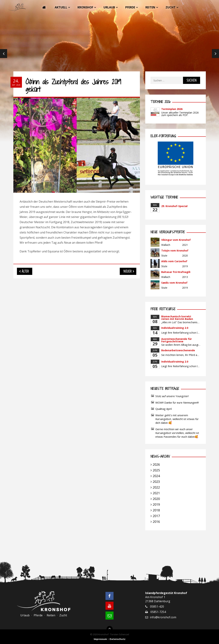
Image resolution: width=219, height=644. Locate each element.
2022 (156, 487)
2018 (156, 510)
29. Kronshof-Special (174, 206)
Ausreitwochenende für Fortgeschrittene (177, 340)
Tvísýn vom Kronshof (175, 251)
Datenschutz (118, 639)
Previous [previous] (4, 54)
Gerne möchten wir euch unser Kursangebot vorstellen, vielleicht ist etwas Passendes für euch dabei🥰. (177, 433)
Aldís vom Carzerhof (174, 261)
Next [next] (215, 54)
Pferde (130, 7)
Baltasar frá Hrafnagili (176, 272)
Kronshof (85, 7)
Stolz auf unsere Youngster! (172, 396)
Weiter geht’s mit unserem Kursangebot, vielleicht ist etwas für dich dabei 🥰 (177, 419)
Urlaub (109, 7)
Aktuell (61, 7)
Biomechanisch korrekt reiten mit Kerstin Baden (177, 318)
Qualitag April (163, 409)
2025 (156, 470)
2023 (156, 482)
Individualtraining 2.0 (175, 328)
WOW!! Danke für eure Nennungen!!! (177, 402)
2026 (156, 464)
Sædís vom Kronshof (174, 283)
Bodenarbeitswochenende (178, 350)
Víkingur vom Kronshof (176, 240)
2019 (156, 504)
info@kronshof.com (163, 617)
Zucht (171, 7)
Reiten (150, 7)
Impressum (100, 639)
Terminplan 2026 (172, 109)
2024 (156, 476)
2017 (156, 516)
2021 (156, 493)
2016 (156, 522)
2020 (156, 499)
